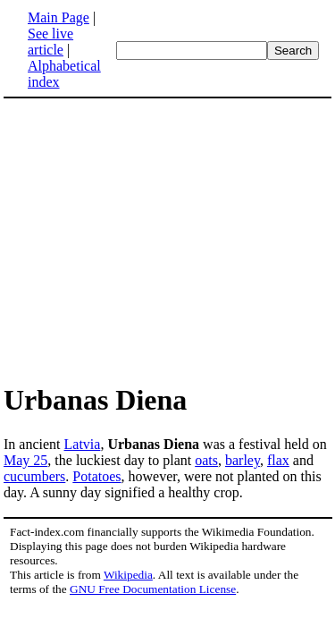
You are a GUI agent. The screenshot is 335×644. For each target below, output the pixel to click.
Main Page (59, 17)
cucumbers (34, 476)
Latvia (83, 444)
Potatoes (96, 476)
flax (278, 460)
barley (243, 460)
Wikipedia (128, 575)
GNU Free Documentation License (153, 589)
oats (206, 460)
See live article (50, 42)
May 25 (25, 460)
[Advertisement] (154, 240)
